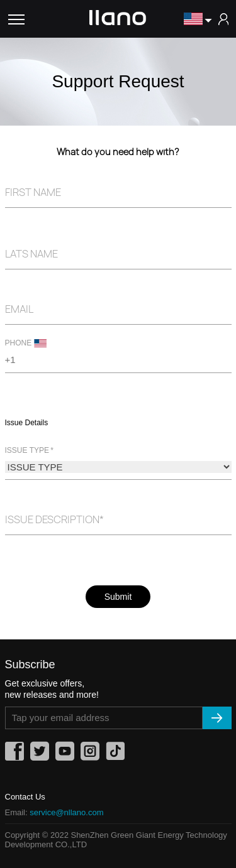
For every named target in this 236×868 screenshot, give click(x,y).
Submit (118, 597)
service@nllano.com (66, 812)
